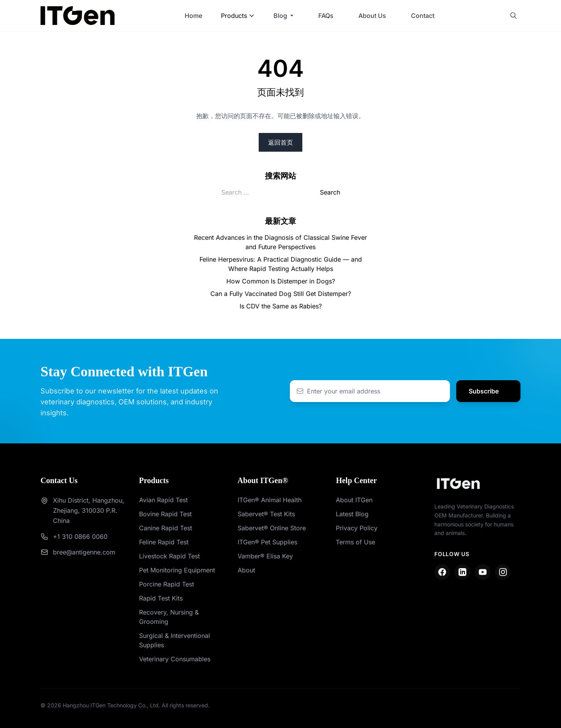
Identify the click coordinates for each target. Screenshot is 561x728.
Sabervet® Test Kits (266, 514)
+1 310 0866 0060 (80, 537)
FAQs (326, 16)
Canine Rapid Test (166, 528)
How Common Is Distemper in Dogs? (281, 281)
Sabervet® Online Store (272, 528)
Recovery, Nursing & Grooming (169, 617)
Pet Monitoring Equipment (177, 570)
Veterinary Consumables (175, 659)
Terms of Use (355, 542)
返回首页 (280, 142)
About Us (372, 16)
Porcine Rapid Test (167, 584)
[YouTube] (483, 572)
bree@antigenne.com (84, 552)
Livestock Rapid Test (169, 556)
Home (193, 16)
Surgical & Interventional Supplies (175, 640)
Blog (280, 16)
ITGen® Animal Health (270, 500)
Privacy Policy (357, 528)
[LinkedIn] (462, 572)
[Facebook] (442, 572)
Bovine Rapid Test (165, 514)
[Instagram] (503, 572)
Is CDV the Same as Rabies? (281, 306)
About (246, 570)
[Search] (513, 16)
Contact (423, 16)
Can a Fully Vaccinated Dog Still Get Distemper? (281, 294)
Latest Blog (352, 514)
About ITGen (354, 500)
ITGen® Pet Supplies (267, 542)
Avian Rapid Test (163, 500)
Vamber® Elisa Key (265, 556)
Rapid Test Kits (161, 598)
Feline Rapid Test (164, 542)
